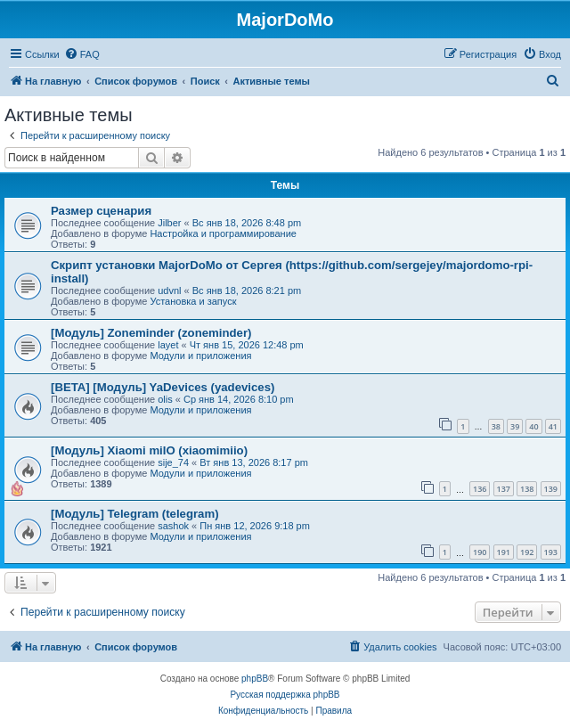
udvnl (169, 290)
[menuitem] (82, 54)
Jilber (169, 223)
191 (504, 552)
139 (551, 489)
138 (527, 489)
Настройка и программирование (223, 233)
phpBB (255, 679)
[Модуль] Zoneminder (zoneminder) (151, 333)
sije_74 (173, 462)
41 (553, 426)
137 (504, 489)
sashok (173, 526)
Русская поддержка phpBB (285, 695)
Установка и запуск (193, 301)
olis (165, 399)
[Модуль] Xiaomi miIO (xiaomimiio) (149, 450)
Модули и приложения (200, 356)
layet (168, 345)
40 (533, 426)
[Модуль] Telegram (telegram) (135, 514)
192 (527, 552)
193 (551, 552)
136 (480, 489)
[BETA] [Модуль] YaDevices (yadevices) (163, 387)
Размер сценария (101, 211)
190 (480, 552)
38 (496, 426)
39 (515, 426)
